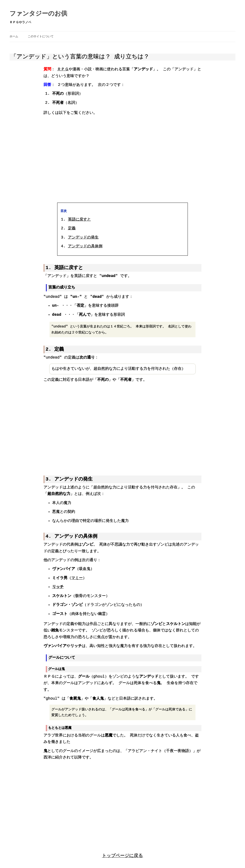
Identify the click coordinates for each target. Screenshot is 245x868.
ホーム (14, 36)
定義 (72, 228)
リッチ (58, 586)
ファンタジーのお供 (38, 14)
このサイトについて (41, 36)
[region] (123, 160)
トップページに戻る (122, 854)
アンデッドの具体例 (85, 246)
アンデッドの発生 (83, 237)
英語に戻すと (79, 219)
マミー (77, 577)
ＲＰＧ (63, 69)
